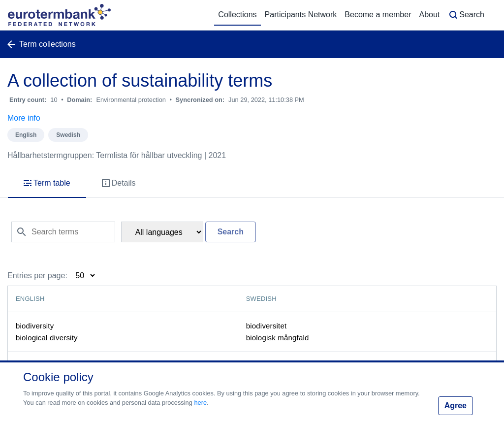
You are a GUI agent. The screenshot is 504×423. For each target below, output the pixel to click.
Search (466, 15)
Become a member (378, 15)
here (200, 403)
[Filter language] (162, 232)
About (429, 15)
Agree (456, 406)
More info (24, 118)
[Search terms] (63, 232)
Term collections (42, 44)
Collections (237, 15)
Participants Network (301, 15)
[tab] (47, 184)
